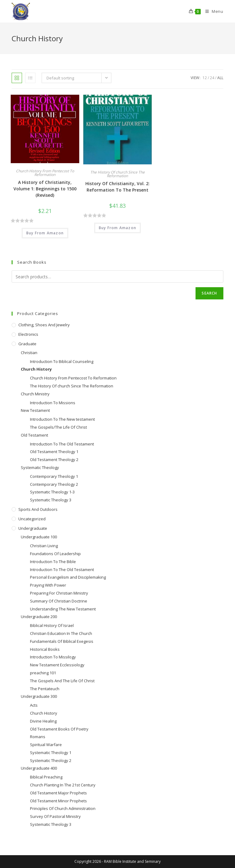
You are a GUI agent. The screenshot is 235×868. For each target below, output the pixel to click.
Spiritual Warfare (46, 745)
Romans (38, 737)
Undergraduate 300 (39, 696)
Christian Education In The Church (61, 633)
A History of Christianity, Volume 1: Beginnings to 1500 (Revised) (45, 189)
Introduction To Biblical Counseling (62, 361)
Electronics (28, 334)
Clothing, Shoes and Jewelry (44, 325)
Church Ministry (35, 394)
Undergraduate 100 (39, 537)
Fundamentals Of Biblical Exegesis (62, 641)
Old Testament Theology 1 (54, 452)
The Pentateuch (45, 689)
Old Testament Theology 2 (54, 460)
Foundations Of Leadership (55, 554)
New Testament (35, 410)
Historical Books (45, 649)
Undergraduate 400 (39, 768)
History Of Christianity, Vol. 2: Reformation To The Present (117, 187)
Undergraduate (33, 528)
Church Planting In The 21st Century (63, 785)
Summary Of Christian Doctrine (59, 601)
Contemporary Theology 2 (54, 484)
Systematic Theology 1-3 (52, 492)
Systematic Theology (40, 467)
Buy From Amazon (45, 233)
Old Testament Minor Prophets (58, 801)
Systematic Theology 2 (51, 760)
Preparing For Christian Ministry (59, 593)
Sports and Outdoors (38, 509)
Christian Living (44, 546)
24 (212, 78)
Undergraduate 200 (39, 617)
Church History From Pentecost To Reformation (45, 173)
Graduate (27, 344)
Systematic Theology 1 (51, 753)
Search (209, 293)
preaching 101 (43, 673)
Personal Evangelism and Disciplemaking (68, 577)
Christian (29, 353)
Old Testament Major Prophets (58, 793)
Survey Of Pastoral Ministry (55, 816)
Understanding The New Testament (63, 609)
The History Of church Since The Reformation (117, 174)
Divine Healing (43, 721)
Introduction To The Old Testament (62, 444)
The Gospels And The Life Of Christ (62, 681)
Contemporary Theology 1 (54, 476)
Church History (36, 369)
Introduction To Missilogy (53, 657)
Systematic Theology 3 (51, 500)
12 (205, 78)
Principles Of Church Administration (63, 808)
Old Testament (34, 435)
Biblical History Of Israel (52, 625)
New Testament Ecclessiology (57, 665)
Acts (34, 705)
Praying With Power (48, 585)
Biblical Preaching (46, 777)
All (220, 78)
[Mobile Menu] (212, 11)
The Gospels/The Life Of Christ (58, 427)
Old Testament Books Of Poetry (59, 729)
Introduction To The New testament (62, 419)
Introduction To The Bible (53, 562)
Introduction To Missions (53, 403)
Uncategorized (32, 519)
